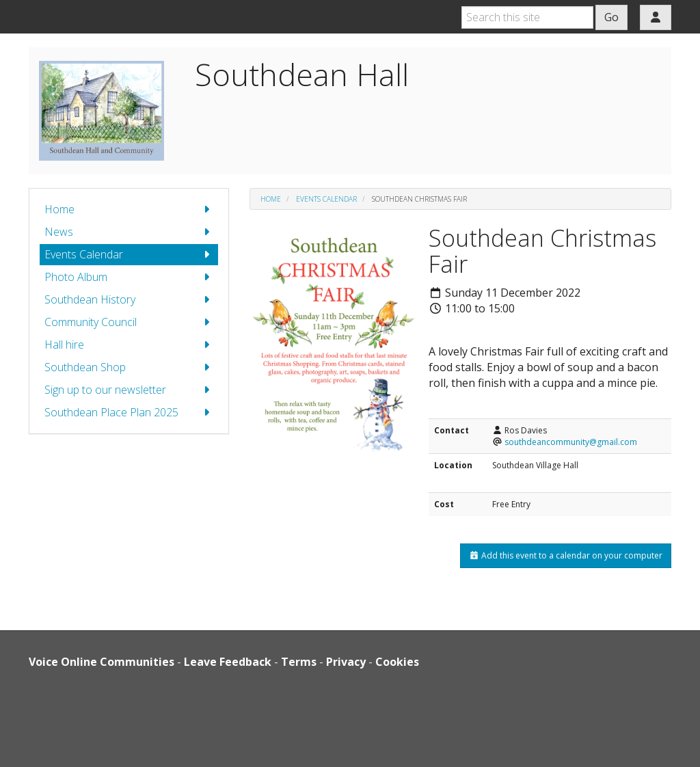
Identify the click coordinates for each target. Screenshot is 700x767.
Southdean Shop (129, 367)
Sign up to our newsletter (129, 390)
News (129, 232)
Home (129, 210)
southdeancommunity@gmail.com (571, 442)
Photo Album (129, 277)
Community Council (129, 322)
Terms (299, 662)
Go (611, 17)
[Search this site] (527, 17)
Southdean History (129, 300)
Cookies (397, 662)
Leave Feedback (228, 662)
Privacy (346, 662)
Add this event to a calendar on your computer (566, 555)
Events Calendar (129, 255)
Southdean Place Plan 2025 (129, 413)
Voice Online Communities (102, 662)
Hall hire (129, 345)
